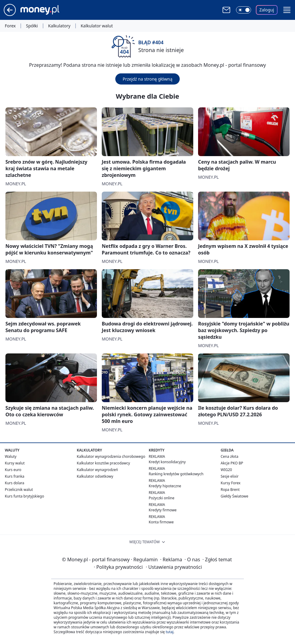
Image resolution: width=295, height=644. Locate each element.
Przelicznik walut (19, 490)
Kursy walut (15, 463)
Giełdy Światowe (234, 496)
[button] (287, 10)
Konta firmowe (161, 522)
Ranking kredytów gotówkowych (176, 474)
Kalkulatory (59, 26)
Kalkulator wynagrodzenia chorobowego (111, 456)
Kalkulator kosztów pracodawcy (103, 463)
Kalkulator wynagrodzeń (97, 470)
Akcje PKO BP (232, 463)
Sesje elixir (230, 476)
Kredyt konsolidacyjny (167, 462)
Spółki (32, 26)
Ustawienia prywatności (174, 567)
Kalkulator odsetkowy (95, 476)
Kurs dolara (15, 483)
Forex (10, 26)
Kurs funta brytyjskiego (24, 496)
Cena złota (230, 456)
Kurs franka (15, 476)
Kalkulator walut (97, 26)
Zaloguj (267, 10)
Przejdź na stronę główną (147, 79)
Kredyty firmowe (163, 510)
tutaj (169, 632)
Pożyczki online (161, 498)
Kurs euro (13, 470)
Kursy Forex (231, 483)
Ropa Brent (230, 490)
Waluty (11, 456)
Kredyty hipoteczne (165, 486)
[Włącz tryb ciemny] (244, 10)
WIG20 (226, 470)
